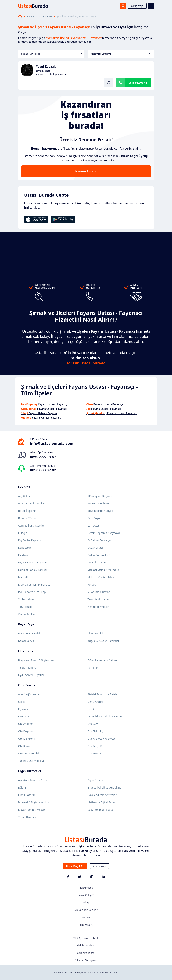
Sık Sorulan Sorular (86, 910)
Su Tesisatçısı (26, 599)
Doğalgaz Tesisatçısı (100, 540)
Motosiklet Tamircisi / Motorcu (106, 716)
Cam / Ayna (94, 518)
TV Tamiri (93, 668)
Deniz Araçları (96, 702)
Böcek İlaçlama (27, 511)
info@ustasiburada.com (52, 443)
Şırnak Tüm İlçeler (52, 54)
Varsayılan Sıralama (121, 54)
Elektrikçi (24, 555)
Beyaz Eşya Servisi (29, 633)
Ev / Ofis (24, 487)
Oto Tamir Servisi (28, 753)
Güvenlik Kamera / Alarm (103, 660)
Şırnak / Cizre (43, 71)
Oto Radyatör (96, 746)
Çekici (22, 702)
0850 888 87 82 (43, 470)
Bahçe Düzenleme (98, 503)
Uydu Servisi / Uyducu (31, 675)
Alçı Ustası (24, 496)
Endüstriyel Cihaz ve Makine (104, 787)
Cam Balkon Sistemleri (32, 526)
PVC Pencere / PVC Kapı (32, 592)
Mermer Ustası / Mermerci (104, 570)
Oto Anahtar (26, 724)
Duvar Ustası (95, 548)
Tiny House (25, 607)
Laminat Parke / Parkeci (33, 570)
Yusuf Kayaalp (46, 66)
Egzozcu (23, 709)
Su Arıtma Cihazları (99, 592)
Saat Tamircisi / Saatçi (101, 810)
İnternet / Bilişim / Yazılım (34, 802)
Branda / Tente (27, 518)
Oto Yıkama (95, 753)
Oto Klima (24, 746)
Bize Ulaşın (86, 925)
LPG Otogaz (25, 716)
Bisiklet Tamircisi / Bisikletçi (104, 694)
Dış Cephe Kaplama (30, 540)
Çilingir (22, 533)
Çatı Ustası (94, 526)
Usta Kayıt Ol (75, 866)
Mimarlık (24, 577)
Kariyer (86, 917)
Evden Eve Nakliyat (99, 555)
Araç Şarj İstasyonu (30, 694)
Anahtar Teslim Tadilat (32, 503)
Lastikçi (92, 709)
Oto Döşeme (26, 731)
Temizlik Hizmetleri (99, 599)
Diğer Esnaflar (96, 780)
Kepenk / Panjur (97, 562)
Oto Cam (93, 724)
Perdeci (92, 585)
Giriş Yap (137, 6)
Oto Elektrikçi (96, 731)
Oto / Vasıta (27, 685)
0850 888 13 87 (43, 457)
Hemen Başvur (86, 171)
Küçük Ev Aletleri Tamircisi (103, 641)
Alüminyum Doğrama (101, 496)
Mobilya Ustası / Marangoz (34, 585)
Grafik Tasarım (27, 795)
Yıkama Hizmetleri (99, 607)
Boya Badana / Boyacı (101, 511)
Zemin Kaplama (28, 614)
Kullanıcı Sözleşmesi (86, 960)
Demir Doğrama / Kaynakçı (104, 533)
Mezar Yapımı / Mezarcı (32, 810)
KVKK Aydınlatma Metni (86, 938)
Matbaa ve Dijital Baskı (101, 802)
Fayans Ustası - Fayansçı (39, 17)
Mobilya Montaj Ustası (101, 577)
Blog (86, 902)
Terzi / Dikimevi (27, 817)
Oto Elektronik (27, 739)
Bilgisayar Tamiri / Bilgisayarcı (36, 660)
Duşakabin (25, 548)
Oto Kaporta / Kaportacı (102, 739)
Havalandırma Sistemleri (102, 795)
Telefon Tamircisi (28, 668)
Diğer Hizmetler (30, 771)
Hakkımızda (86, 888)
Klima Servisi (95, 633)
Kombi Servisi (26, 641)
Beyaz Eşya (26, 624)
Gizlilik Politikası (86, 945)
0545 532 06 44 (138, 83)
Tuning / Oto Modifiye (31, 761)
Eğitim (22, 787)
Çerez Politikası (86, 953)
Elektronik (26, 651)
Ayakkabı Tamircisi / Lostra (34, 780)
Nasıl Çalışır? (86, 895)
